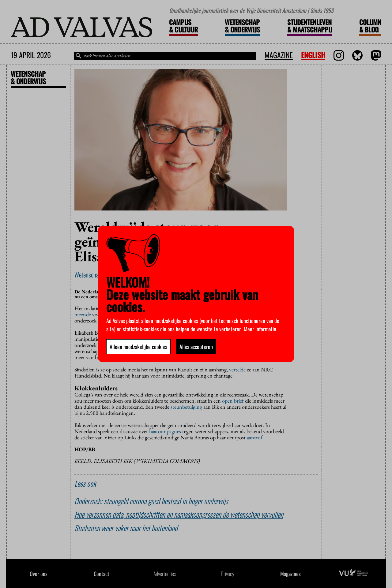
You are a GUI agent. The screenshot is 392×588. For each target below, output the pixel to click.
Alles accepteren (196, 347)
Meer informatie (260, 329)
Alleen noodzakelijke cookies (138, 347)
